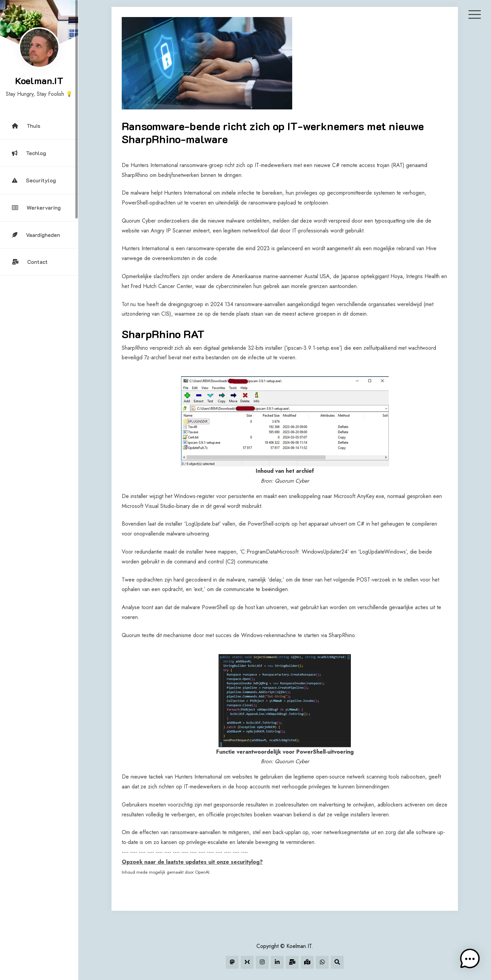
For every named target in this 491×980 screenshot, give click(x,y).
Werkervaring (36, 207)
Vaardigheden (36, 235)
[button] (470, 959)
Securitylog (34, 180)
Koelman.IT (39, 80)
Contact (30, 262)
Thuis (26, 126)
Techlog (29, 153)
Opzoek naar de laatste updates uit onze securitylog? (192, 862)
